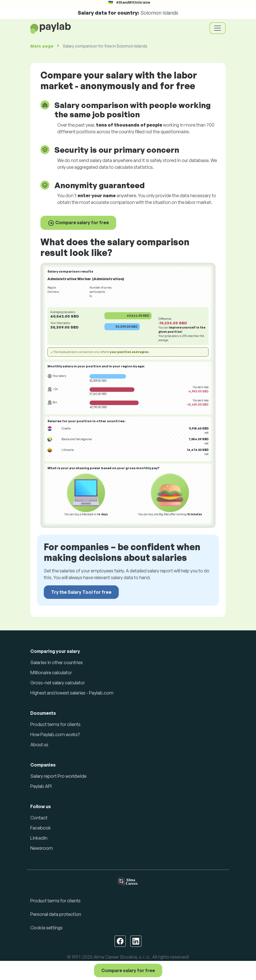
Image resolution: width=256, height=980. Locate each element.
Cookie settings (46, 928)
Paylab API (41, 786)
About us (39, 745)
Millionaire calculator (51, 673)
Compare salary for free (78, 223)
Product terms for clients (55, 724)
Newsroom (42, 848)
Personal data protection (56, 914)
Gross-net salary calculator (58, 683)
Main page (42, 46)
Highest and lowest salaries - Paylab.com (72, 693)
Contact (39, 818)
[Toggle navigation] (218, 28)
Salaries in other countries (57, 662)
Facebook (41, 828)
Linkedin (39, 838)
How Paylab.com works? (55, 734)
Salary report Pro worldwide (58, 776)
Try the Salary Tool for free (81, 592)
